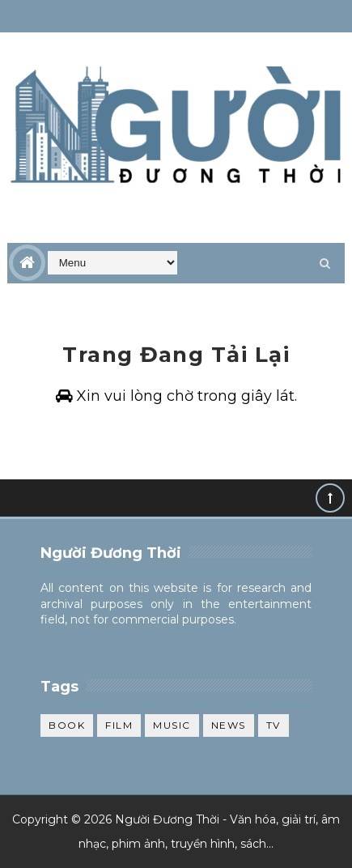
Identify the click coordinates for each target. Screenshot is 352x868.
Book (67, 725)
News (229, 725)
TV (274, 725)
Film (119, 725)
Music (172, 725)
